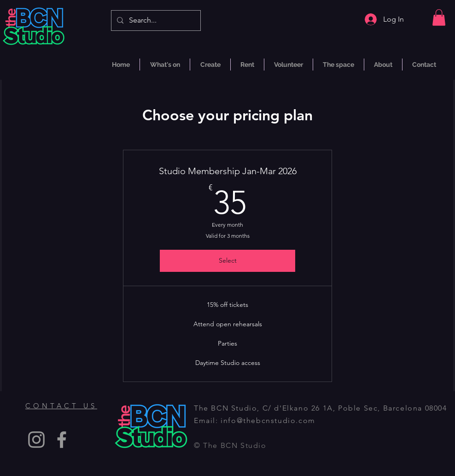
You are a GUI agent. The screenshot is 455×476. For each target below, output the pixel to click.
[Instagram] (36, 440)
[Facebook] (62, 440)
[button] (439, 18)
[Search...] (155, 21)
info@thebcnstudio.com (268, 420)
